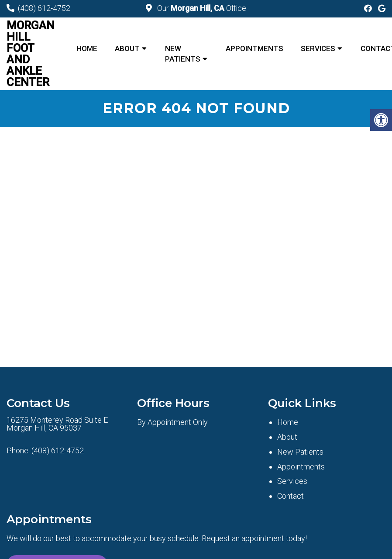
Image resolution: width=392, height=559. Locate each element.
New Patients (183, 54)
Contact (291, 496)
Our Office (201, 8)
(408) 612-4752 (44, 8)
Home (87, 48)
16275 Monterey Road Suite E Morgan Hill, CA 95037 (57, 424)
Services (318, 48)
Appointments (254, 48)
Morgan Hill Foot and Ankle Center (31, 54)
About (127, 48)
